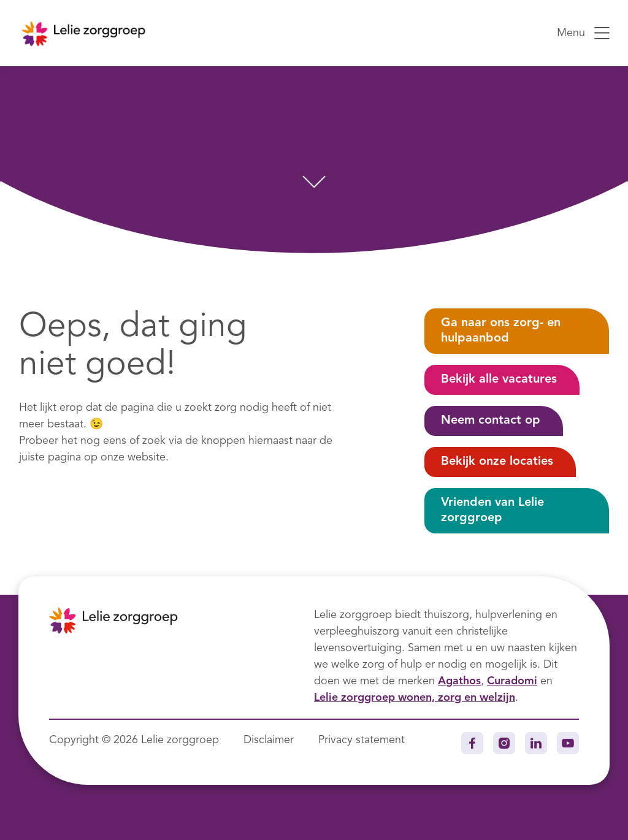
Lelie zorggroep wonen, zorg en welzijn (415, 698)
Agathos (459, 681)
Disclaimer (269, 740)
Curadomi (512, 681)
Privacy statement (362, 740)
